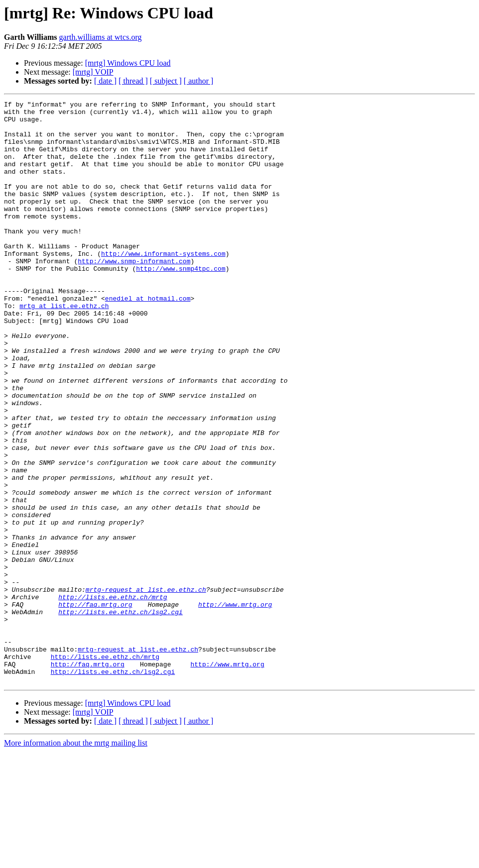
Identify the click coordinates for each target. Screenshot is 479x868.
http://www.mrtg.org (235, 706)
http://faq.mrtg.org (95, 706)
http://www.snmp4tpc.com (180, 303)
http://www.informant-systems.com (163, 285)
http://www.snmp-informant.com (134, 294)
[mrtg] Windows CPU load (128, 63)
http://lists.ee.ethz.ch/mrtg (113, 697)
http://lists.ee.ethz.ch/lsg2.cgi (120, 715)
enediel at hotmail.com (148, 338)
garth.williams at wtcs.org (101, 37)
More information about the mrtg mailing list (76, 859)
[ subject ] (166, 81)
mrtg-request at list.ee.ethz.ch (146, 688)
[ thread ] (133, 81)
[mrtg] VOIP (93, 72)
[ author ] (199, 81)
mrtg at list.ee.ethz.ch (64, 347)
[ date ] (105, 81)
